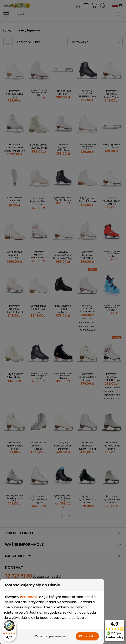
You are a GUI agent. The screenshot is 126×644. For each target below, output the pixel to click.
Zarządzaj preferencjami (52, 636)
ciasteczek (29, 597)
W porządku (87, 636)
